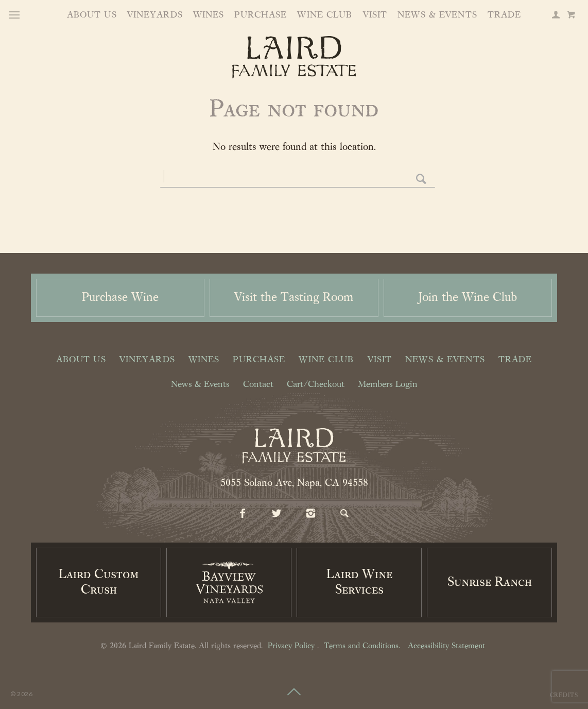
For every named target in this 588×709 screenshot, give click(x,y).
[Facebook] (243, 514)
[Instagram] (311, 514)
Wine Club (325, 15)
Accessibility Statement (446, 646)
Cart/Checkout (316, 385)
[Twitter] (277, 514)
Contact (258, 385)
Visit (375, 15)
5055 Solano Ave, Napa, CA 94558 (294, 483)
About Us (92, 15)
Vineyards (155, 15)
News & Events (437, 15)
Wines (209, 15)
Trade (505, 15)
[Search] (345, 514)
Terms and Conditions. (362, 646)
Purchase (261, 15)
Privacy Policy (291, 646)
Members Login (388, 385)
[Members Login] (556, 16)
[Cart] (571, 16)
